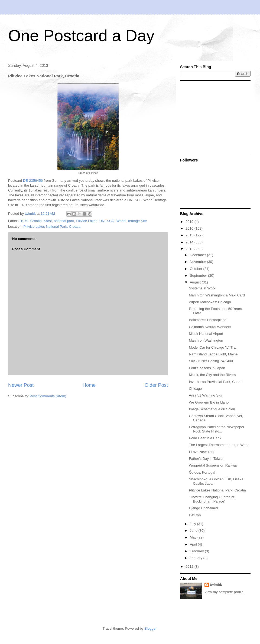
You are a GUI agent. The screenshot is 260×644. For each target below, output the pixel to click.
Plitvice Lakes (87, 221)
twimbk (216, 585)
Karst (48, 221)
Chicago (195, 389)
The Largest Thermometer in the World (219, 445)
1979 (25, 221)
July (194, 524)
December (199, 255)
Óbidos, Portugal (202, 472)
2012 (190, 567)
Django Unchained (203, 508)
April (194, 544)
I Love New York (201, 452)
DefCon (195, 515)
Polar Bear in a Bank (205, 438)
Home (89, 385)
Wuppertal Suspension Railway (213, 465)
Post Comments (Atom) (48, 396)
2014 (190, 242)
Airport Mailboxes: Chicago (210, 302)
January (197, 558)
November (199, 262)
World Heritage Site (132, 221)
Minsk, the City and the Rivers (212, 375)
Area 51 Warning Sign (206, 395)
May (194, 537)
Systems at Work (202, 288)
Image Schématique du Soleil (212, 409)
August (196, 282)
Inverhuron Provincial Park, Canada (217, 382)
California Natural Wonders (210, 327)
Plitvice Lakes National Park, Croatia (52, 227)
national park (64, 221)
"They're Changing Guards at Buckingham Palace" (212, 499)
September (199, 275)
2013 (190, 249)
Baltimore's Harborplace (207, 320)
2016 (190, 228)
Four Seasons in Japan (207, 368)
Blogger (151, 628)
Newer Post (21, 385)
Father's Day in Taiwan (207, 459)
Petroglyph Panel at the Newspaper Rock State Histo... (217, 429)
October (197, 269)
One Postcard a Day (81, 36)
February (197, 551)
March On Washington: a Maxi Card (217, 295)
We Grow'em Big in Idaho (209, 402)
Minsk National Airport (206, 334)
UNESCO (107, 221)
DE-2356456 (33, 181)
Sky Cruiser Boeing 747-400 (211, 361)
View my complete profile (224, 592)
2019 (190, 222)
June (194, 531)
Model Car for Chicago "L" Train (214, 347)
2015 (190, 235)
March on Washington (206, 340)
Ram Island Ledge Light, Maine (213, 354)
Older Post (156, 385)
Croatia (36, 221)
